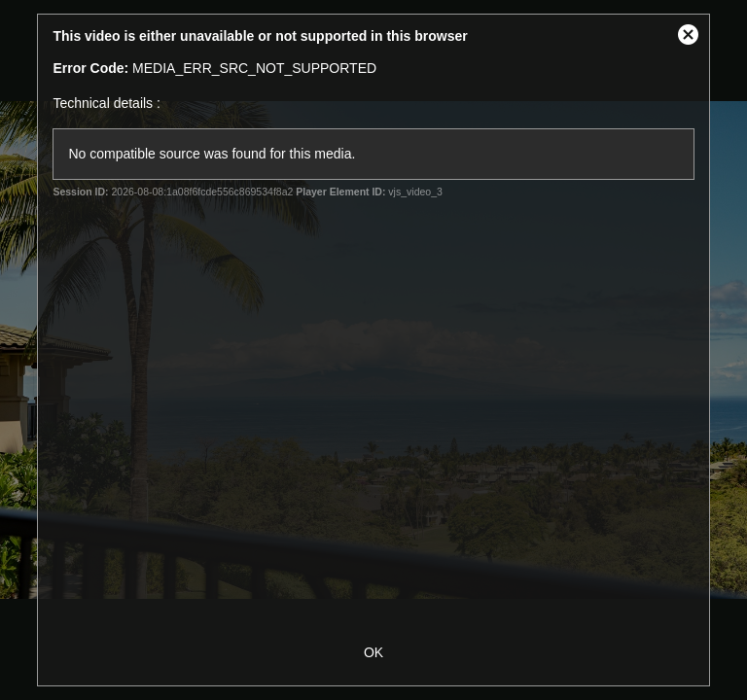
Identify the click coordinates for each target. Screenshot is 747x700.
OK (373, 652)
